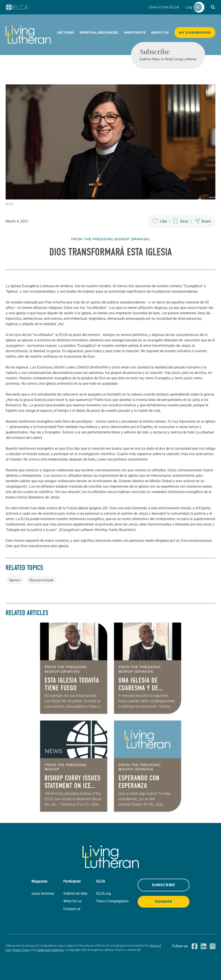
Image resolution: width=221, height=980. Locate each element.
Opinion (15, 580)
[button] (213, 7)
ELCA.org (104, 893)
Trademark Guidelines (50, 950)
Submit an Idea (75, 893)
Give (164, 7)
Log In (191, 7)
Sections (66, 32)
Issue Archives (43, 893)
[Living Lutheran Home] (28, 35)
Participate (135, 32)
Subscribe (164, 885)
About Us (160, 32)
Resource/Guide (42, 580)
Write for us (72, 901)
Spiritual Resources (99, 32)
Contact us (72, 909)
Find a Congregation (113, 901)
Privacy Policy (21, 950)
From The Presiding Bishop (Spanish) (110, 239)
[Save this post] (181, 221)
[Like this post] (160, 221)
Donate (164, 902)
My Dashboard (195, 32)
